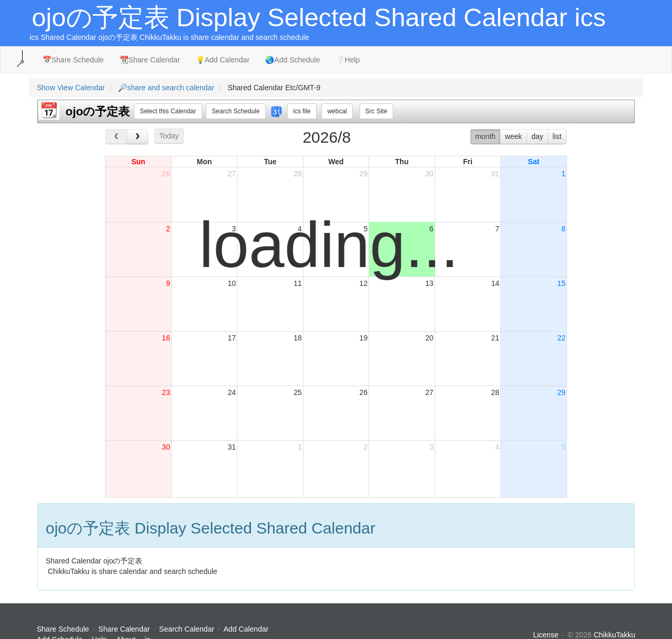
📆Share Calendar (150, 60)
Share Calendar (124, 629)
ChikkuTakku (615, 635)
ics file (302, 111)
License (545, 635)
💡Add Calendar (223, 60)
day (537, 136)
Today (169, 136)
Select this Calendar (168, 111)
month (485, 136)
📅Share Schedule (73, 60)
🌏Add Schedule (292, 60)
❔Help (348, 60)
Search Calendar (188, 629)
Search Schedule (235, 111)
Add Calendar (246, 629)
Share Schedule (63, 629)
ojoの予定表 (98, 111)
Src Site (376, 111)
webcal (337, 111)
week (514, 136)
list (557, 136)
